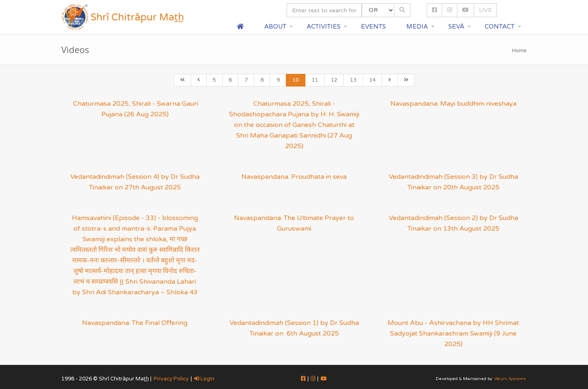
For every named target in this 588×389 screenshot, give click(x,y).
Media (417, 27)
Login (204, 379)
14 (372, 80)
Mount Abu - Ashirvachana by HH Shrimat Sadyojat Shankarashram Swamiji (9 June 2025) (453, 333)
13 (353, 80)
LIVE (485, 10)
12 (334, 80)
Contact (500, 27)
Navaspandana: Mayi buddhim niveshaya (453, 104)
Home (519, 51)
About (275, 27)
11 (315, 80)
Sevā (456, 27)
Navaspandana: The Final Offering (135, 323)
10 (296, 80)
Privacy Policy (171, 379)
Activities (324, 27)
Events (373, 27)
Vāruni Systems (510, 379)
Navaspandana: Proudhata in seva (294, 177)
